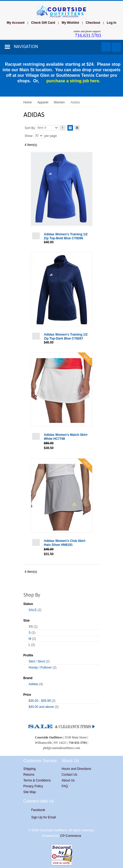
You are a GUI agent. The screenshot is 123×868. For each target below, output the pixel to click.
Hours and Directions (76, 769)
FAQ (65, 786)
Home (28, 102)
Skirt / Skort (37, 661)
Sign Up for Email (44, 817)
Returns (29, 775)
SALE (33, 610)
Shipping (30, 769)
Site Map (30, 792)
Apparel (43, 102)
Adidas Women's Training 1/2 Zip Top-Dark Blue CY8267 (66, 337)
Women (59, 102)
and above (41, 707)
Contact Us (69, 775)
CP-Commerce (71, 836)
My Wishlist (70, 23)
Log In (112, 23)
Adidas (34, 684)
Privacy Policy (33, 786)
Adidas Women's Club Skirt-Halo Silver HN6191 (65, 543)
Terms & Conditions (37, 780)
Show (29, 136)
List (77, 127)
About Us (68, 780)
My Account (16, 23)
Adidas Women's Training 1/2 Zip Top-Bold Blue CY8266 (66, 236)
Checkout (93, 23)
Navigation (26, 46)
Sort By (30, 128)
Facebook (38, 810)
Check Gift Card (43, 23)
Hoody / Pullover (40, 667)
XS (31, 627)
